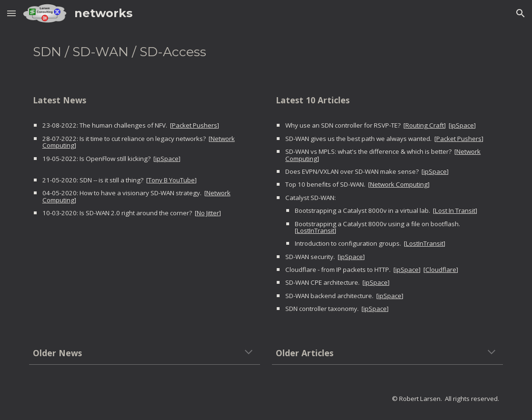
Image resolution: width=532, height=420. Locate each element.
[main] (266, 52)
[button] (11, 13)
